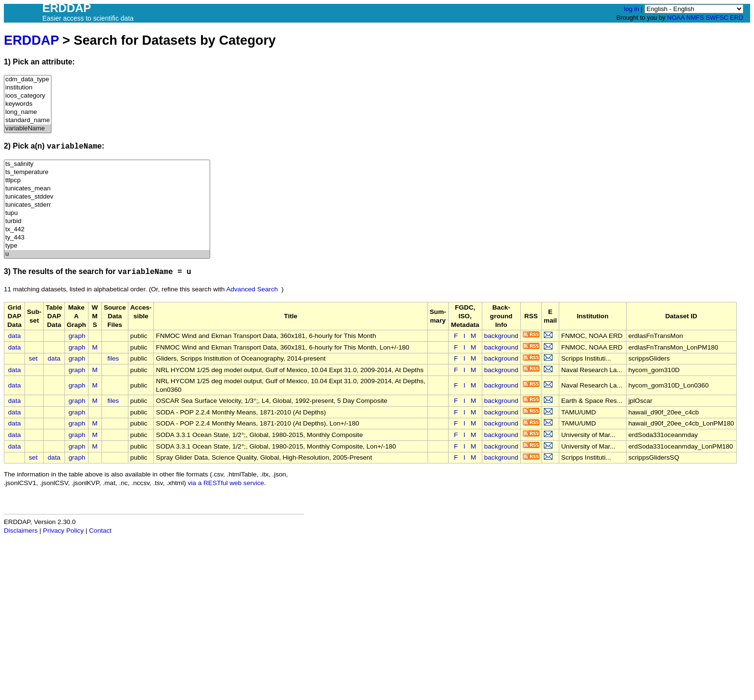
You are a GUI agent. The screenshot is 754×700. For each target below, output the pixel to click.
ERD (736, 18)
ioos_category (28, 96)
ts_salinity (107, 164)
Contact (100, 531)
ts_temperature (107, 172)
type (107, 246)
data (14, 336)
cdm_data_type (28, 80)
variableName (28, 129)
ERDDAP (31, 40)
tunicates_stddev (107, 197)
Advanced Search (252, 289)
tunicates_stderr (107, 205)
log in (632, 9)
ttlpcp (107, 181)
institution (28, 88)
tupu (107, 213)
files (113, 358)
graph (77, 336)
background (501, 336)
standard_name (28, 120)
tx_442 (107, 230)
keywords (28, 104)
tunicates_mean (107, 189)
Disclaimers (21, 531)
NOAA (676, 18)
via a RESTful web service (226, 483)
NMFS (695, 18)
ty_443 (107, 238)
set (33, 358)
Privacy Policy (63, 531)
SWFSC (717, 18)
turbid (107, 221)
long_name (28, 112)
